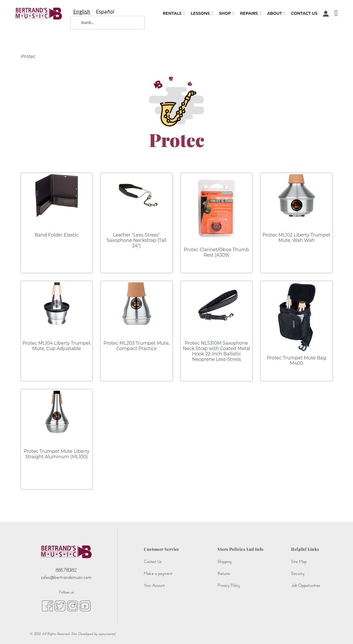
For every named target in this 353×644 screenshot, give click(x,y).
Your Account (154, 586)
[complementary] (340, 631)
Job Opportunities (305, 586)
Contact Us (304, 13)
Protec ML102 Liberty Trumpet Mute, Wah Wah (296, 238)
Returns (224, 574)
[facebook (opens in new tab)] (47, 605)
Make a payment (158, 574)
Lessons (202, 13)
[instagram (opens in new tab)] (73, 605)
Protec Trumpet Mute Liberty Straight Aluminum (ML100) (57, 454)
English (82, 12)
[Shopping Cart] (335, 14)
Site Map (299, 562)
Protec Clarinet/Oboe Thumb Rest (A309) (216, 252)
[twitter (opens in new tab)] (60, 605)
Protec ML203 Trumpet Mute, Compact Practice (137, 346)
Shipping (224, 562)
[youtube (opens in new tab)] (85, 605)
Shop (227, 13)
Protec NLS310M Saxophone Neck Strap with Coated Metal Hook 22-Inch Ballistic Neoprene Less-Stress (217, 351)
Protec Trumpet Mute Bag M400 (297, 361)
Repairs (251, 13)
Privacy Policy (229, 586)
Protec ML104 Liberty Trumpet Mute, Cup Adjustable (56, 346)
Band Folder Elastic (56, 235)
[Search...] (103, 23)
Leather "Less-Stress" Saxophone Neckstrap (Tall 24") (137, 240)
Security (298, 574)
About (276, 13)
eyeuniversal (107, 634)
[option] (105, 12)
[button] (326, 14)
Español (105, 12)
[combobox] (82, 12)
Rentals (174, 13)
